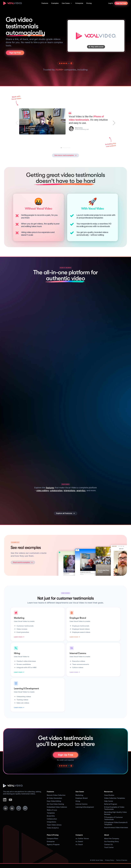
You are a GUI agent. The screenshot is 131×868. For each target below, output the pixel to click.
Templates (51, 813)
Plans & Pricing (53, 835)
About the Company (112, 839)
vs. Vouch (79, 844)
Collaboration (52, 819)
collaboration (56, 490)
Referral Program (111, 804)
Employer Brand (82, 798)
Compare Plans (53, 839)
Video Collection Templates (115, 798)
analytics (81, 490)
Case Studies (109, 795)
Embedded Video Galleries (57, 807)
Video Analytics (53, 828)
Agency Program (53, 844)
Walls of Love (52, 810)
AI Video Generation (54, 798)
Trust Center (109, 847)
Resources (108, 792)
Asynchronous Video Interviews (116, 827)
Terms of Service (122, 860)
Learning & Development (85, 807)
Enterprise (51, 841)
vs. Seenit (79, 841)
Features (50, 792)
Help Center (109, 801)
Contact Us (108, 844)
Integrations (51, 822)
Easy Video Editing (54, 801)
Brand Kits (51, 816)
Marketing (79, 795)
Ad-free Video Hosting (55, 804)
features (50, 488)
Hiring (78, 801)
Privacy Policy (110, 860)
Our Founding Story (112, 841)
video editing (43, 490)
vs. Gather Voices (82, 839)
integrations (70, 490)
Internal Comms (81, 804)
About (107, 835)
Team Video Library (54, 825)
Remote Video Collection (56, 795)
